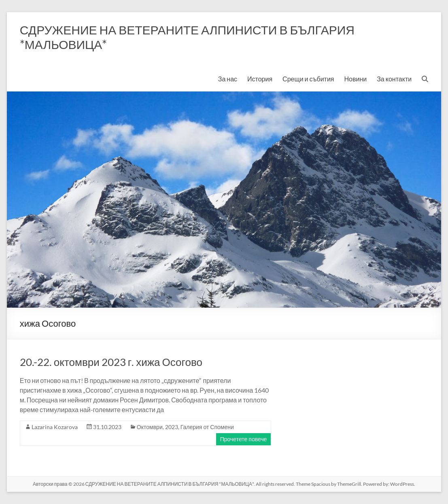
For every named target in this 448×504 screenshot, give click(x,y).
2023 (172, 427)
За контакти (394, 79)
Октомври (150, 427)
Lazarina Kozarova (55, 427)
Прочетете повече (244, 439)
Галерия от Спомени (207, 427)
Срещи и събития (308, 79)
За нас (228, 79)
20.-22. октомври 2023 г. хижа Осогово (111, 362)
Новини (356, 79)
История (260, 79)
